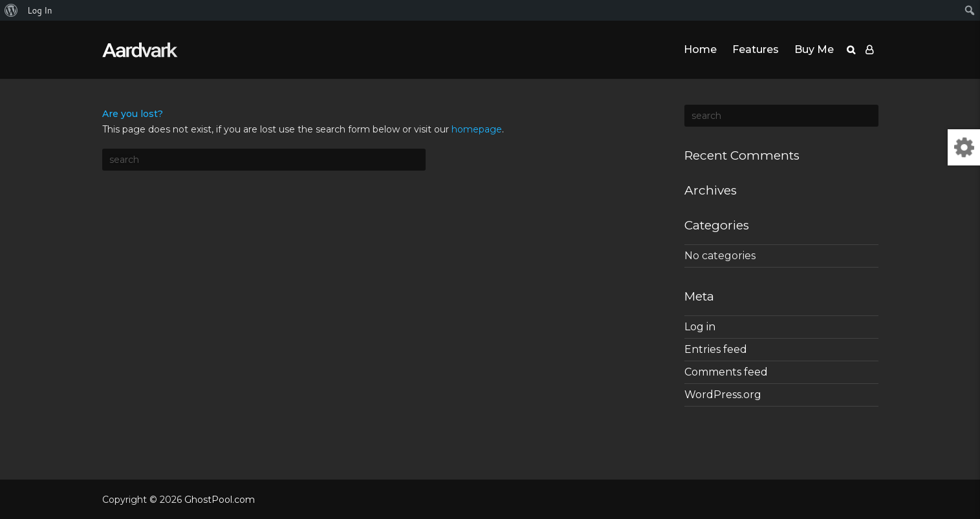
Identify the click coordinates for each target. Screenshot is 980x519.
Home (700, 49)
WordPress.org (723, 395)
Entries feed (716, 349)
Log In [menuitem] (39, 10)
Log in (700, 327)
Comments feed (726, 372)
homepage (477, 129)
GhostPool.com (220, 500)
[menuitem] (11, 10)
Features (756, 49)
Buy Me (814, 49)
